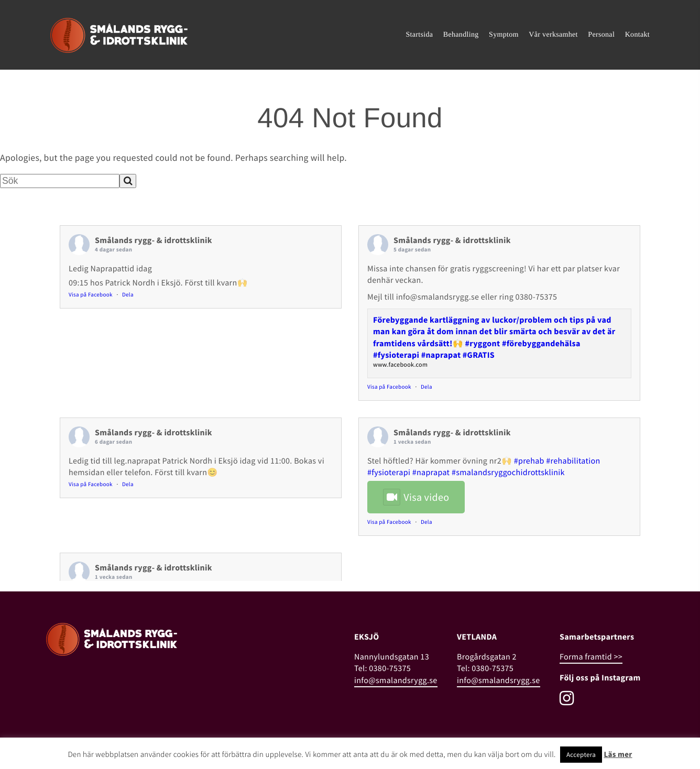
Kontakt (637, 35)
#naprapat (431, 473)
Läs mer (618, 755)
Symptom (504, 35)
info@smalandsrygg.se (396, 680)
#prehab (529, 461)
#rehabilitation (573, 461)
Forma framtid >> (591, 657)
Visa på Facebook (91, 295)
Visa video (416, 497)
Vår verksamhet (553, 35)
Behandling (461, 35)
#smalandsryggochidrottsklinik (508, 473)
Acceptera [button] (581, 755)
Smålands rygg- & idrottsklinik (154, 240)
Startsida (419, 35)
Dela (128, 295)
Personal (601, 35)
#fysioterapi (389, 473)
